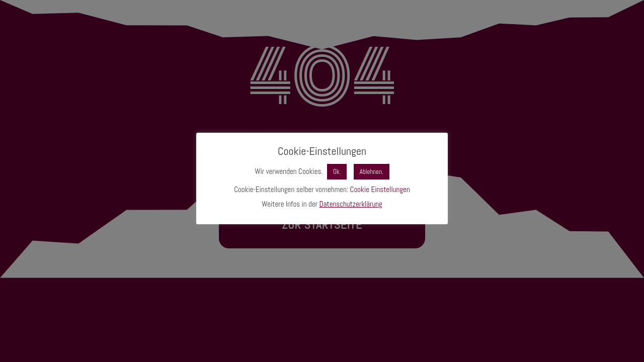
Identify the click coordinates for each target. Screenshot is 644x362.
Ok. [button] (337, 172)
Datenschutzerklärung (351, 204)
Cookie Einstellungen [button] (380, 189)
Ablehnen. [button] (372, 172)
